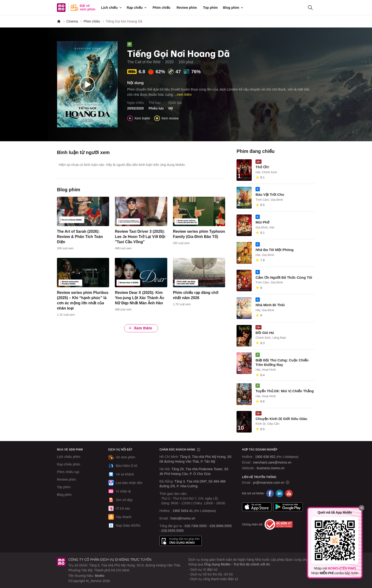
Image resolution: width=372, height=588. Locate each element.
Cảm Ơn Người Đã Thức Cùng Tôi (284, 277)
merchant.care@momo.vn (272, 462)
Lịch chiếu (112, 8)
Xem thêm (140, 328)
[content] (83, 224)
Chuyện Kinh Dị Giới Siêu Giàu (281, 419)
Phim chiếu (161, 8)
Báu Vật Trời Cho (270, 194)
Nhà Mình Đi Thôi (270, 305)
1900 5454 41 (183, 511)
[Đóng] (362, 508)
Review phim (187, 8)
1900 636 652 (277, 457)
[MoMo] (59, 21)
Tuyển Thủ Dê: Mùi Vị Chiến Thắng (285, 391)
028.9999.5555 (221, 526)
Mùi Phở (262, 222)
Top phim (210, 8)
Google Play (288, 507)
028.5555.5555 (173, 531)
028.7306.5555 (196, 526)
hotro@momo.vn (183, 518)
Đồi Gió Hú (265, 333)
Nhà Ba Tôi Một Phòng (274, 250)
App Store (257, 507)
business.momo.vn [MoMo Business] (271, 468)
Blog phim (233, 8)
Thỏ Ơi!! (262, 167)
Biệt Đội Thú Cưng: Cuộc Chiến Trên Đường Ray (282, 362)
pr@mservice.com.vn (269, 483)
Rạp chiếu (137, 8)
